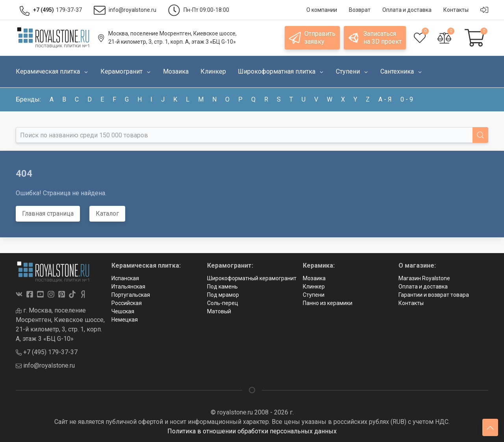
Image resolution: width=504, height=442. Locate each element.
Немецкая (125, 320)
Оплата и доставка (423, 287)
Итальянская (128, 287)
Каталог (107, 214)
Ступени (314, 295)
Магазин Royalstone (424, 278)
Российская (127, 303)
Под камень (222, 287)
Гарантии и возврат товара (434, 295)
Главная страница (48, 214)
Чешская (123, 311)
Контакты (411, 303)
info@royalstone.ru (45, 365)
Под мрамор (223, 295)
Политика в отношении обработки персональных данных (252, 431)
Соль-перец (223, 303)
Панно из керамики (328, 303)
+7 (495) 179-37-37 (47, 352)
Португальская (131, 295)
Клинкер (314, 287)
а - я (385, 99)
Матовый (219, 311)
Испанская (125, 278)
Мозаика (314, 278)
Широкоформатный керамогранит (252, 278)
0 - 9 (407, 99)
